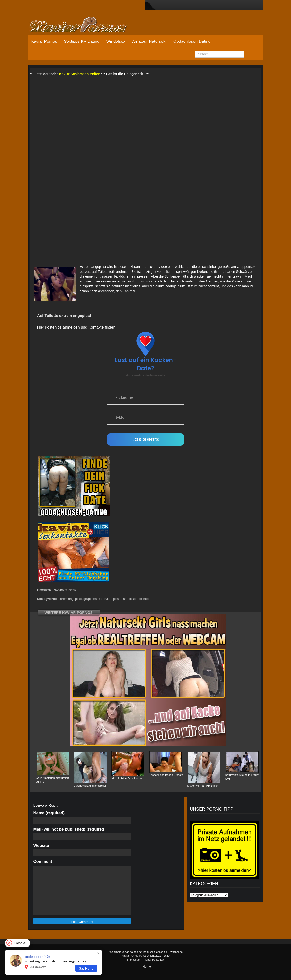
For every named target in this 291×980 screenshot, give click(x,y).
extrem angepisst (70, 599)
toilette (144, 599)
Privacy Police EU (153, 960)
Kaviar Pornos (44, 41)
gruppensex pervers (97, 599)
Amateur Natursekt (149, 41)
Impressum (134, 960)
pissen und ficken (125, 599)
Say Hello (86, 968)
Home (147, 967)
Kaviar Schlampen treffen (80, 74)
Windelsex (116, 41)
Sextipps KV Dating (82, 41)
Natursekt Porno (65, 590)
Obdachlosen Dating (192, 41)
